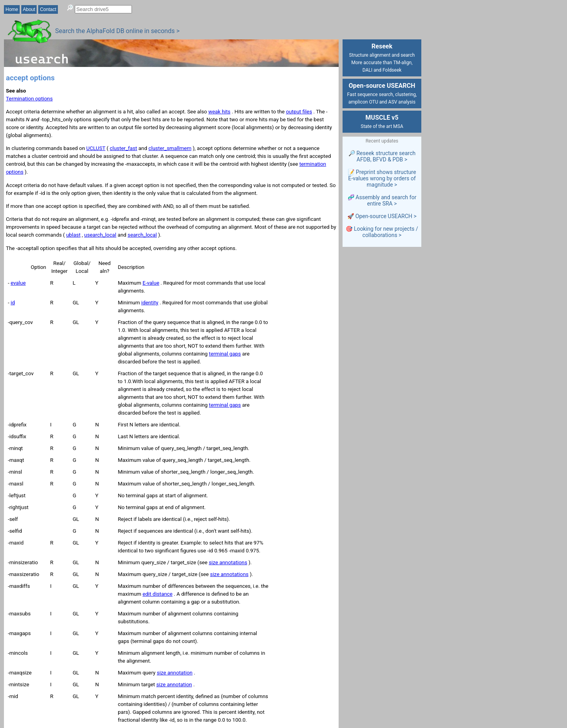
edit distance (157, 594)
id (13, 303)
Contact (48, 9)
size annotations (228, 562)
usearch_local (100, 235)
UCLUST (96, 148)
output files (299, 112)
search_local (142, 235)
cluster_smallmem (170, 148)
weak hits (219, 112)
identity (150, 303)
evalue (18, 283)
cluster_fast (124, 148)
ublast (73, 235)
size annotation (175, 673)
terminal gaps (225, 354)
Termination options (29, 99)
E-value (151, 283)
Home (12, 9)
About (29, 9)
